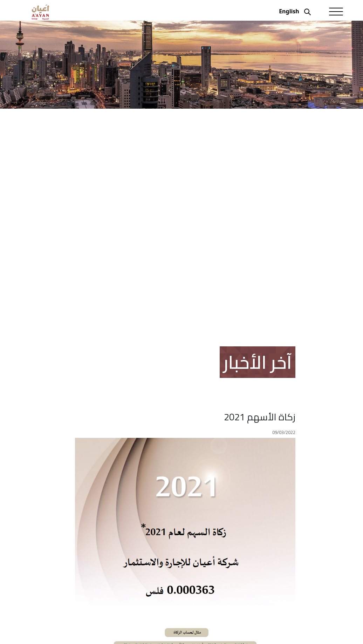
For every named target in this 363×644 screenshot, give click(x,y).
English (289, 11)
